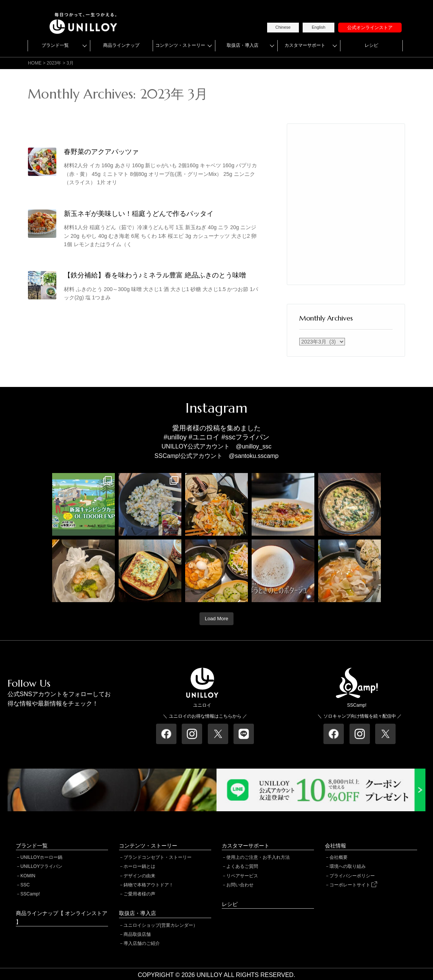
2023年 (54, 63)
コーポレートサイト (353, 885)
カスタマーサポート (305, 45)
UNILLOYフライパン (41, 866)
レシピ (371, 45)
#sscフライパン (245, 437)
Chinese (283, 27)
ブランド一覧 (55, 45)
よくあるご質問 (242, 866)
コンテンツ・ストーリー (180, 45)
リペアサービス (242, 876)
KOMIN (28, 876)
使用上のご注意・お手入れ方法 (258, 857)
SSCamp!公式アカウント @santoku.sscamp (216, 456)
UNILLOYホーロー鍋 (41, 857)
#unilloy (175, 437)
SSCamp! (30, 894)
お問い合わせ (240, 885)
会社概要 (339, 857)
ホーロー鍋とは (139, 866)
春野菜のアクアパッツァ (101, 152)
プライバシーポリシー (352, 876)
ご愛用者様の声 (139, 894)
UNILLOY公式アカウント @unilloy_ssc (217, 446)
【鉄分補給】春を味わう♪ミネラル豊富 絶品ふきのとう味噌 (155, 275)
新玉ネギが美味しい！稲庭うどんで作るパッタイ (139, 213)
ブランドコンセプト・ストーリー (158, 857)
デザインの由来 (139, 876)
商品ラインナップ (121, 45)
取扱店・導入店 (243, 45)
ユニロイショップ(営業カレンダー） (161, 925)
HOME (35, 63)
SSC (25, 885)
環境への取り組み (348, 866)
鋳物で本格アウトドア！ (148, 885)
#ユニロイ (204, 437)
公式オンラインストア (370, 28)
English (319, 27)
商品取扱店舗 (137, 934)
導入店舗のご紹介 (142, 943)
